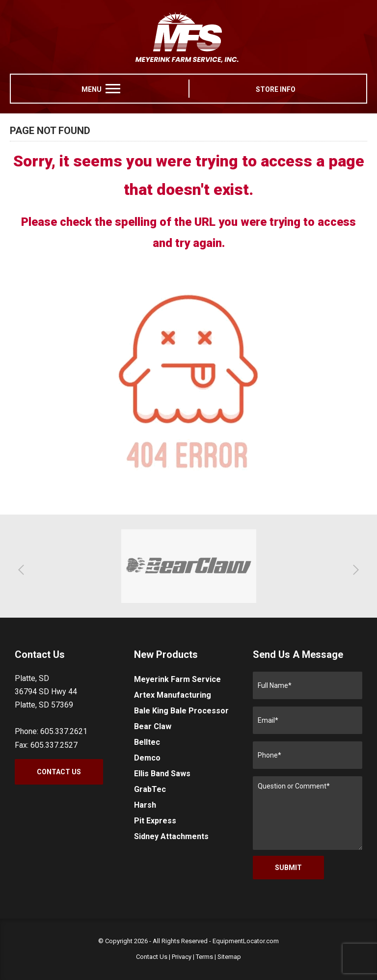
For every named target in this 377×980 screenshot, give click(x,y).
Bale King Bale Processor (181, 711)
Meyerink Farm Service (177, 679)
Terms (204, 957)
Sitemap (229, 957)
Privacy (182, 957)
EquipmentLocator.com (246, 941)
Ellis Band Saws (162, 774)
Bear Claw (153, 726)
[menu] (113, 89)
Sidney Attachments (171, 836)
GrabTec (150, 789)
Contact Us (59, 772)
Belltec (147, 742)
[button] (23, 569)
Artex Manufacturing (173, 695)
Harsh (145, 805)
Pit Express (155, 821)
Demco (147, 758)
